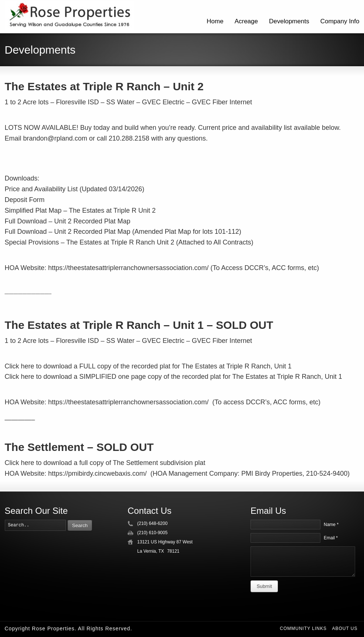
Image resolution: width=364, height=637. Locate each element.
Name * (331, 525)
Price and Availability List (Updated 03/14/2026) (75, 189)
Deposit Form (25, 200)
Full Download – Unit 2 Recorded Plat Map (68, 221)
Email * (331, 538)
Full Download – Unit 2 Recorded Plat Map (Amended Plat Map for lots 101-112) (123, 232)
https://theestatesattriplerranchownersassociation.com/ (128, 268)
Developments (289, 21)
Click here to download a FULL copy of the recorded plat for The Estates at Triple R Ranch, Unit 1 (148, 366)
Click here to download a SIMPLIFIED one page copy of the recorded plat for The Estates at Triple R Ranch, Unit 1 (174, 377)
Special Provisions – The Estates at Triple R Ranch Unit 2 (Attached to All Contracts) (129, 242)
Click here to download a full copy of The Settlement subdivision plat (105, 463)
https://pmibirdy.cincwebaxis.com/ (97, 473)
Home (215, 21)
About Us (345, 628)
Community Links (303, 628)
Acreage (246, 21)
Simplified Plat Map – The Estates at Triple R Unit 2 (80, 210)
